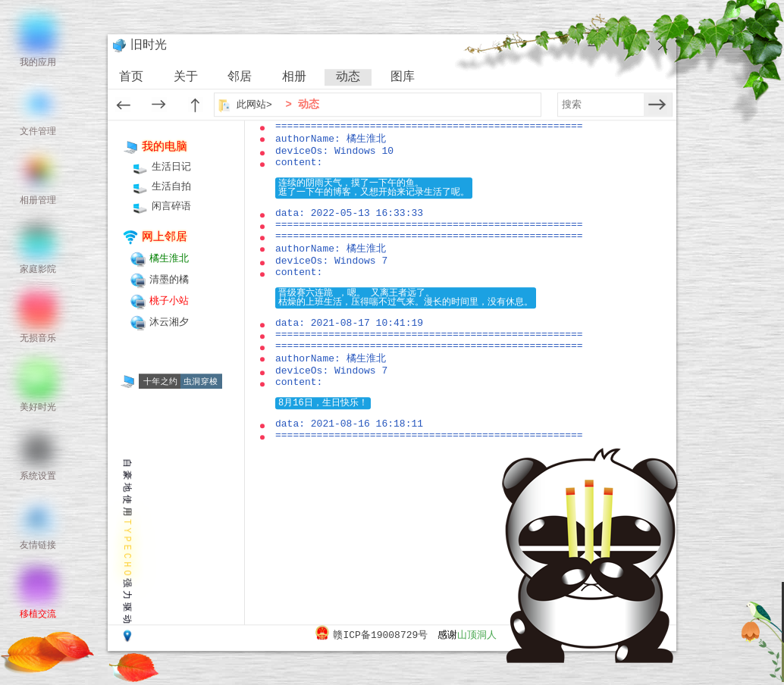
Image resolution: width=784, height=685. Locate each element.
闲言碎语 (171, 206)
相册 (294, 77)
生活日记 (171, 167)
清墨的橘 (169, 280)
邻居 (240, 77)
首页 (131, 77)
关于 (186, 77)
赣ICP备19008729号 (380, 635)
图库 (403, 77)
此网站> (256, 105)
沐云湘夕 (169, 322)
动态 (348, 77)
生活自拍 (171, 187)
